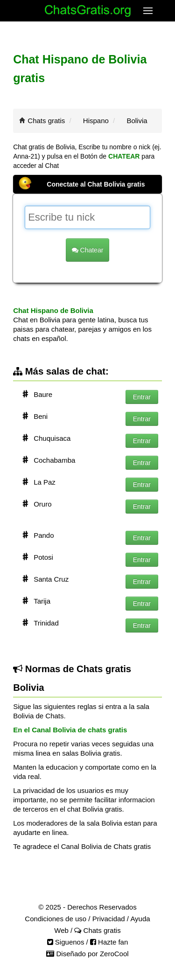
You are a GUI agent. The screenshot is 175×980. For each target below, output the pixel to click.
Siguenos (66, 942)
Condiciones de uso (56, 919)
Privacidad (109, 919)
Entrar (142, 397)
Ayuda (140, 919)
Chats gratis (46, 121)
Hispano (96, 121)
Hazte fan (109, 942)
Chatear (88, 250)
